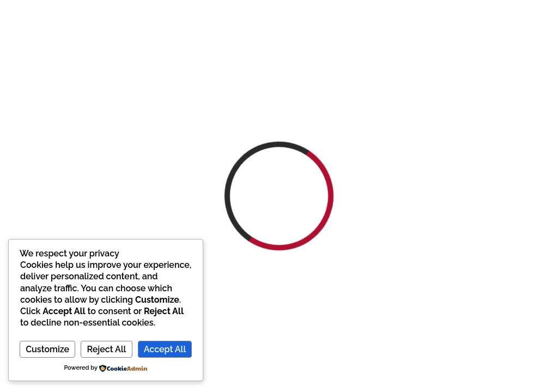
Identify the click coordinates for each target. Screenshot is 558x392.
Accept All (165, 349)
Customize (47, 349)
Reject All (106, 349)
